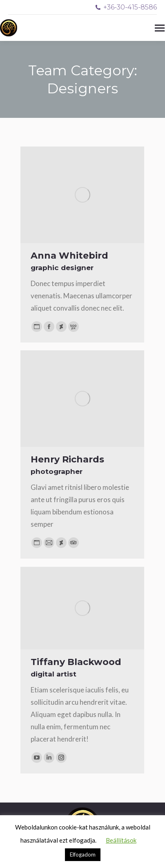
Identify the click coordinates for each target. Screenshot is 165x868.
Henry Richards (67, 459)
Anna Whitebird (69, 256)
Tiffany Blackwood (76, 662)
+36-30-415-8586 (126, 7)
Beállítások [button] (121, 840)
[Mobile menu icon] (160, 28)
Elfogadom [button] (83, 854)
